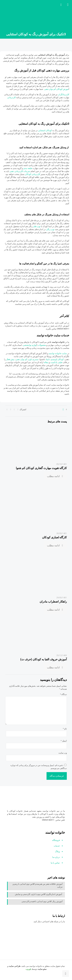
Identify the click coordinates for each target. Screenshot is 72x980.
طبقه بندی (28, 168)
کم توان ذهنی (21, 359)
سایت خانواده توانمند (58, 353)
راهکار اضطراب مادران (53, 601)
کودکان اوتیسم (57, 359)
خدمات (57, 846)
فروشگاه (56, 840)
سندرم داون (33, 359)
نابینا (48, 359)
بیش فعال (10, 359)
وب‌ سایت (63, 753)
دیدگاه (63, 694)
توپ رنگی (50, 229)
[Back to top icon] (66, 974)
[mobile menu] (68, 5)
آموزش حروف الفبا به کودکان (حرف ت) (44, 659)
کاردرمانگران (64, 94)
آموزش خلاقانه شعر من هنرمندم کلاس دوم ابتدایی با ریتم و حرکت (38, 885)
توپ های (37, 226)
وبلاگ (57, 851)
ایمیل (64, 741)
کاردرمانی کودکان (33, 174)
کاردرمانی (11, 97)
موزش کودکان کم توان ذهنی (56, 89)
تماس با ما (55, 863)
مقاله (46, 362)
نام (65, 729)
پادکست (54, 362)
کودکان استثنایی (45, 130)
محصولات (42, 345)
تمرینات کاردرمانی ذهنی (20, 171)
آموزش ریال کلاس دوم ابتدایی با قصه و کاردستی (42, 901)
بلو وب (28, 969)
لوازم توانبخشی (30, 345)
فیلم (61, 362)
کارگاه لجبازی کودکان (54, 537)
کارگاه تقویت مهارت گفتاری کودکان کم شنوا (41, 468)
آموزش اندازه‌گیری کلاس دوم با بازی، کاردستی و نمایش (39, 894)
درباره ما (56, 857)
